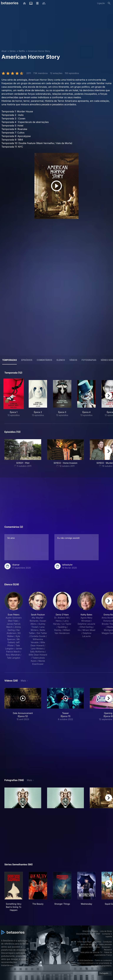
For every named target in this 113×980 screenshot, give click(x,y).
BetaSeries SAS (85, 947)
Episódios (27, 360)
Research (108, 950)
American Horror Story (39, 51)
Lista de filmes (106, 931)
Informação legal (84, 942)
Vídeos (73, 360)
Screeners (106, 947)
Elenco (61, 360)
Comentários (45, 360)
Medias (97, 947)
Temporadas (9, 360)
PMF (98, 934)
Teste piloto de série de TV (91, 952)
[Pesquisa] (109, 3)
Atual (4, 51)
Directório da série (90, 931)
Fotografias (89, 360)
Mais (23, 681)
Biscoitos (97, 942)
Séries (13, 51)
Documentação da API (86, 934)
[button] (14, 629)
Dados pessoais (105, 944)
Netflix (22, 51)
